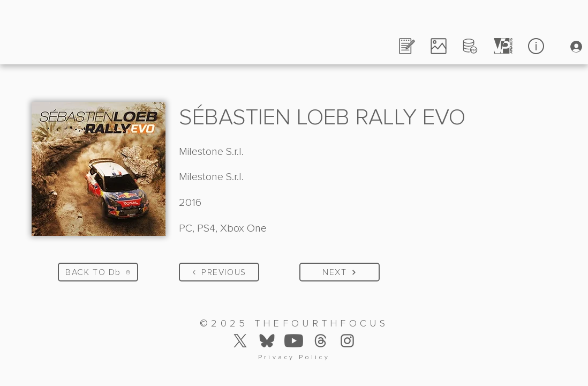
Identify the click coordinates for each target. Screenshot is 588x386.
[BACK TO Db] (98, 272)
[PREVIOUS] (219, 272)
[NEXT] (340, 272)
